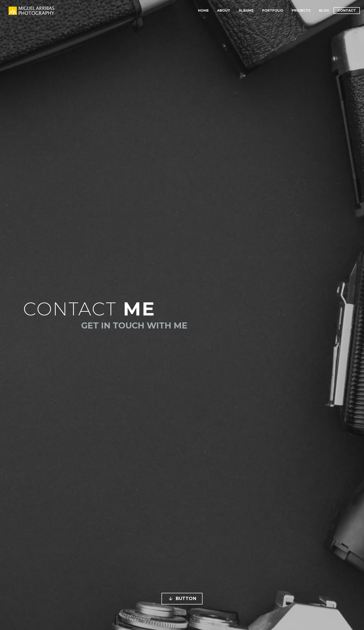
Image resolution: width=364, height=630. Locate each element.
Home (203, 10)
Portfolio (273, 10)
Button (182, 599)
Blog (324, 10)
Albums (246, 10)
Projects (301, 10)
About (224, 10)
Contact (347, 10)
